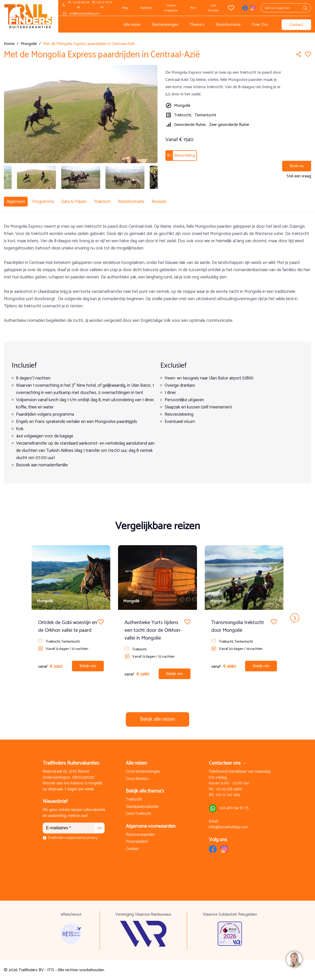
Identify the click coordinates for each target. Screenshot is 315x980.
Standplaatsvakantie (142, 807)
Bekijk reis (88, 666)
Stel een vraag (299, 176)
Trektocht (134, 800)
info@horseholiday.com (84, 14)
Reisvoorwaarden (140, 835)
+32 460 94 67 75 (234, 808)
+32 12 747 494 (228, 795)
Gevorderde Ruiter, (190, 125)
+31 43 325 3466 (229, 789)
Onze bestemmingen (143, 772)
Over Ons (260, 25)
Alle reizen (132, 25)
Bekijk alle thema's (145, 791)
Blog (125, 8)
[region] (294, 959)
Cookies (132, 849)
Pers (193, 8)
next (295, 618)
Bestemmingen (165, 25)
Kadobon (146, 8)
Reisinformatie (228, 25)
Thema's (197, 25)
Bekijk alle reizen (157, 719)
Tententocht (206, 115)
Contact (296, 25)
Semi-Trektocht (138, 814)
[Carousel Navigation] (157, 618)
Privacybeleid (137, 842)
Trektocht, (183, 115)
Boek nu (297, 166)
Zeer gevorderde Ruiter (229, 125)
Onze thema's (137, 779)
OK (100, 828)
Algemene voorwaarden (151, 826)
